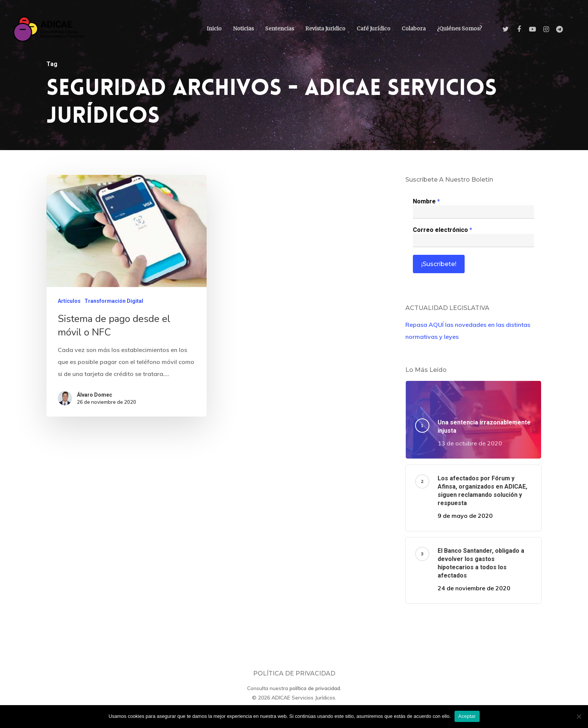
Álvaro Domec (94, 399)
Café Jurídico (373, 29)
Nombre (426, 201)
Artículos (69, 307)
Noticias (243, 29)
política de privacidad (315, 688)
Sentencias (280, 29)
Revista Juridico (325, 29)
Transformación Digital (114, 307)
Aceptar (467, 716)
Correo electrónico (442, 230)
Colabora (414, 29)
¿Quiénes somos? (459, 29)
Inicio (214, 29)
